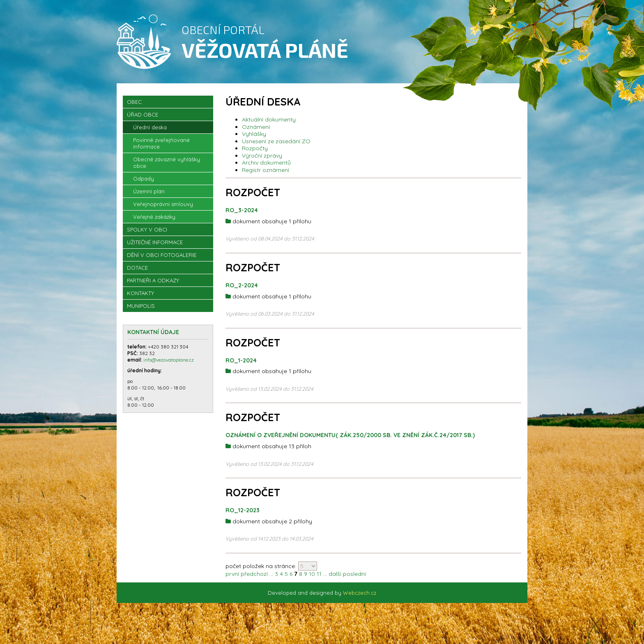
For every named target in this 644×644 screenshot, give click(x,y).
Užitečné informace (155, 242)
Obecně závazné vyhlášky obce (167, 163)
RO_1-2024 (241, 360)
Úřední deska (150, 127)
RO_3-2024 (242, 210)
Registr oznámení (266, 170)
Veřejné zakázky (154, 217)
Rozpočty (255, 148)
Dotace (137, 268)
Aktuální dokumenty (269, 119)
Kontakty (140, 293)
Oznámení (256, 127)
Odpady (144, 179)
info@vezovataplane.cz (169, 360)
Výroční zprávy (262, 156)
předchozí (254, 574)
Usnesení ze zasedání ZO (276, 141)
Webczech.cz (360, 593)
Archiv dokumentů (266, 163)
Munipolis (141, 306)
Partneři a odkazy (153, 280)
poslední (354, 574)
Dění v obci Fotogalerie (162, 255)
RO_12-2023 (243, 510)
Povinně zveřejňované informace (161, 143)
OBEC (134, 102)
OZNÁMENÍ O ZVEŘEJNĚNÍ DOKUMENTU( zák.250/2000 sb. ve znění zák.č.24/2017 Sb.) (350, 435)
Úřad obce (143, 115)
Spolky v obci (147, 229)
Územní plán (149, 191)
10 (312, 574)
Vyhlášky (254, 134)
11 (319, 574)
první (232, 574)
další (335, 574)
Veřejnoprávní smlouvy (163, 204)
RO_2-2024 (242, 285)
